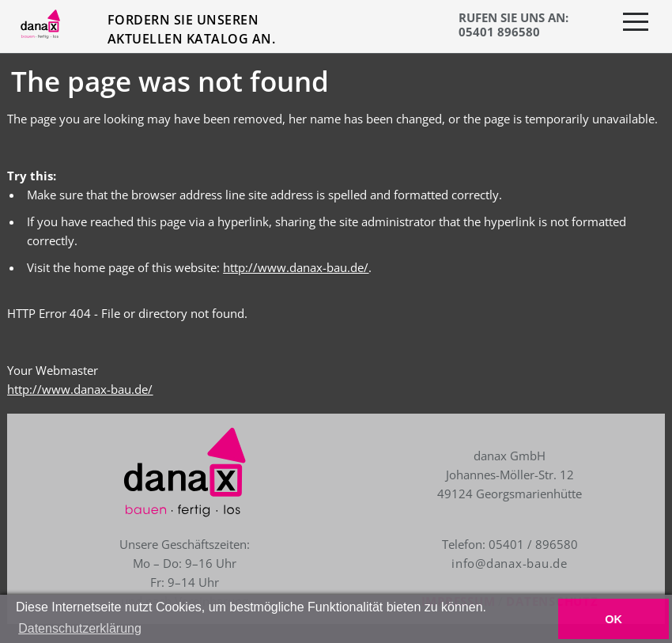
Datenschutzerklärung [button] (80, 628)
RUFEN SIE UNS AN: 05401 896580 (513, 25)
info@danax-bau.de (510, 563)
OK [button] (613, 619)
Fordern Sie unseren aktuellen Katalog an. (191, 29)
